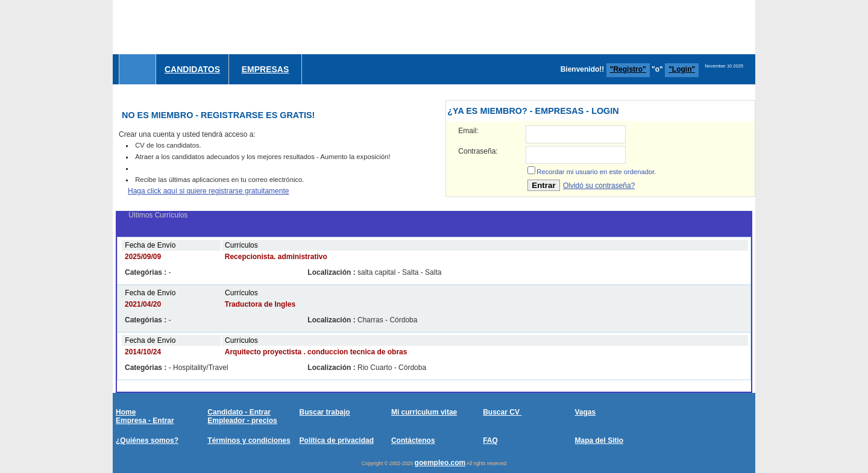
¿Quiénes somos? (147, 440)
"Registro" (628, 69)
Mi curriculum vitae (424, 412)
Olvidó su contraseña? (599, 186)
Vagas (585, 412)
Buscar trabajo (325, 412)
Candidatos (192, 69)
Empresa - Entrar (145, 421)
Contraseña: (478, 151)
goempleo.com (440, 463)
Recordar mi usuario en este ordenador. (596, 172)
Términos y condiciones (249, 440)
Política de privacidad (337, 440)
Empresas (266, 69)
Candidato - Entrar (239, 412)
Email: (468, 131)
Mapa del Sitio (599, 440)
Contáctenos (413, 440)
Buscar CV (502, 412)
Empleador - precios (242, 421)
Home (126, 412)
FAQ (490, 440)
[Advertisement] (536, 27)
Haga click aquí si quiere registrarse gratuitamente (208, 191)
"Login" (682, 69)
